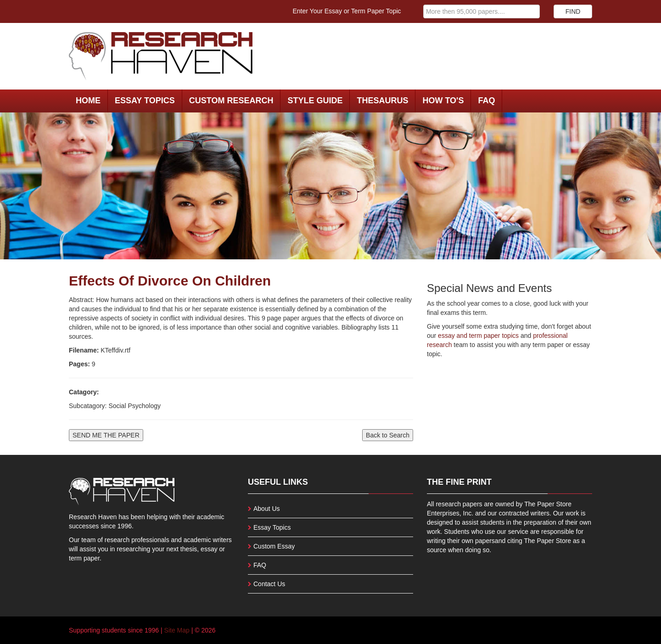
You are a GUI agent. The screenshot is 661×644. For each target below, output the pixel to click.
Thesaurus (382, 101)
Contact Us (269, 584)
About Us (267, 509)
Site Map (177, 630)
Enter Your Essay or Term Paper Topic (347, 11)
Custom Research (231, 101)
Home (88, 101)
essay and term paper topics (477, 336)
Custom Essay (274, 546)
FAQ (486, 101)
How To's (443, 101)
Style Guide (315, 101)
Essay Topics (145, 101)
